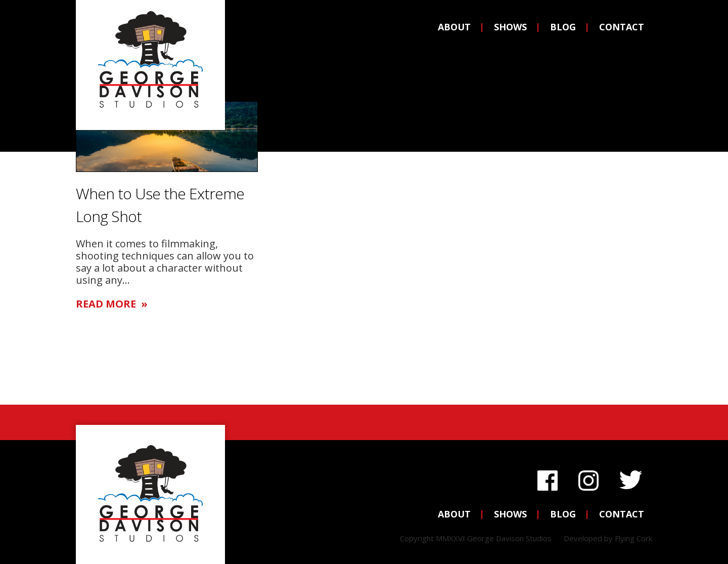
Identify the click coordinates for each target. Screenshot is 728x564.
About (454, 27)
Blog (563, 27)
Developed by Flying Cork (608, 538)
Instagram (588, 478)
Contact (622, 27)
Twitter (631, 478)
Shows (510, 27)
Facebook (548, 478)
